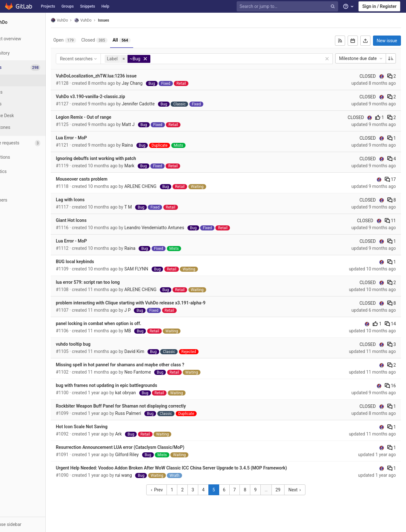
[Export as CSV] (365, 41)
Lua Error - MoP (95, 138)
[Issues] (35, 67)
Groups (68, 6)
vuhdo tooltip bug (97, 344)
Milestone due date (361, 58)
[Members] (35, 200)
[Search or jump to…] (288, 7)
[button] (35, 524)
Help (105, 6)
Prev (169, 490)
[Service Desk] (35, 116)
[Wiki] (35, 186)
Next (307, 490)
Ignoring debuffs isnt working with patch (120, 158)
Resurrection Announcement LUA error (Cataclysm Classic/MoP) (144, 447)
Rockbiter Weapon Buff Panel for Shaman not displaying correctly (145, 406)
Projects (48, 6)
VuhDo (83, 20)
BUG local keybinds (99, 262)
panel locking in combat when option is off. (123, 323)
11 (390, 221)
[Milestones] (35, 127)
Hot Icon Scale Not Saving (106, 427)
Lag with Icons (94, 200)
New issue (387, 41)
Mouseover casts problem (106, 179)
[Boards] (35, 92)
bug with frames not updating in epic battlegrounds (131, 385)
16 (390, 386)
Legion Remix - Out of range (108, 117)
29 (290, 490)
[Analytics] (35, 172)
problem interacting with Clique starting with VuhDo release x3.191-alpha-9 (155, 303)
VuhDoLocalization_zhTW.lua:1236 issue (120, 76)
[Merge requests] (35, 143)
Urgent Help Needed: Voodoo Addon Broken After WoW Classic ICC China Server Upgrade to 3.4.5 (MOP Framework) (196, 468)
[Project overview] (35, 39)
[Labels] (35, 104)
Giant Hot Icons (95, 220)
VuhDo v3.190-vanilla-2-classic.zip (115, 96)
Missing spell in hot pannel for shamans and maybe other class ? (144, 365)
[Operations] (35, 157)
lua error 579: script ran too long (112, 282)
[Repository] (35, 53)
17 (390, 179)
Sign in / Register (379, 6)
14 (390, 324)
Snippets (87, 6)
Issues (128, 20)
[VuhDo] (35, 22)
